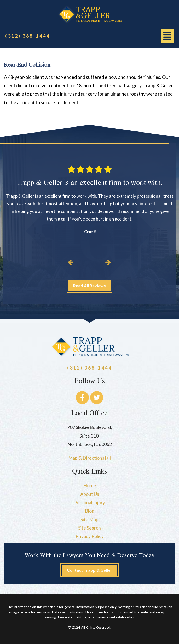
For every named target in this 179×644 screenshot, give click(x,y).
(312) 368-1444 (28, 36)
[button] (167, 36)
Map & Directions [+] (90, 458)
